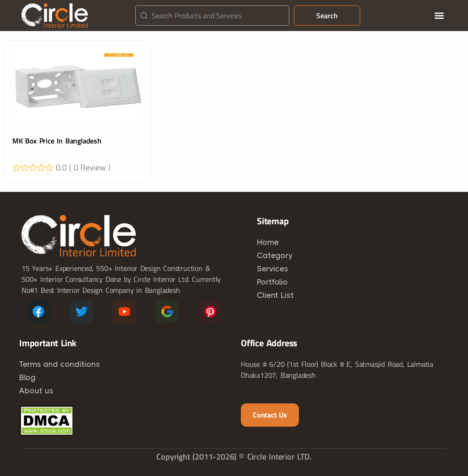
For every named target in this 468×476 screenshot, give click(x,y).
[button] (439, 16)
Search (327, 16)
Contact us (270, 415)
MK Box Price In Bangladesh (57, 141)
